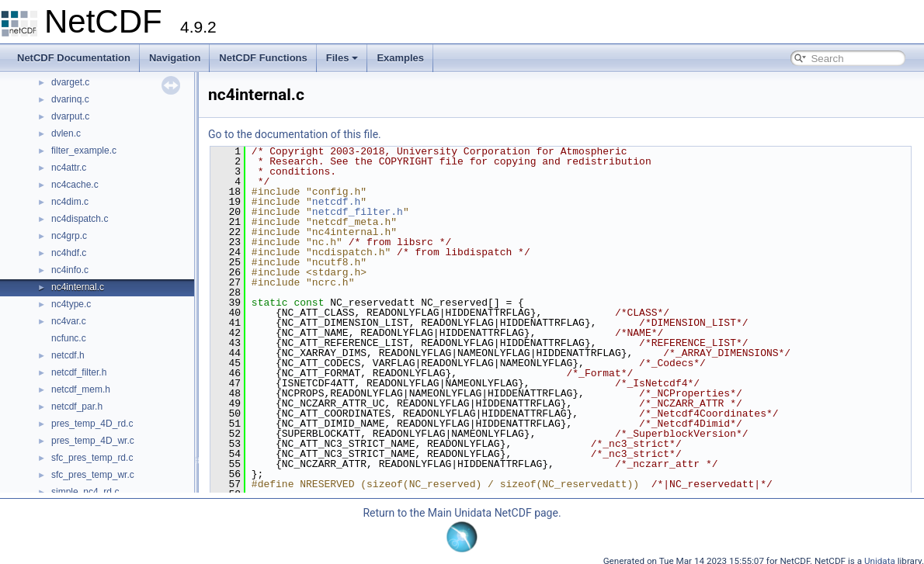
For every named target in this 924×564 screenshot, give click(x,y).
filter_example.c (84, 151)
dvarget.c (70, 82)
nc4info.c (70, 270)
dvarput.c (70, 116)
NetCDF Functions (263, 58)
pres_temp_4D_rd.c (92, 424)
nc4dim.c (70, 202)
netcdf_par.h (77, 407)
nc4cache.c (75, 185)
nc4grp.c (69, 236)
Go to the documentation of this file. (295, 134)
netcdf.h (68, 355)
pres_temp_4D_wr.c (93, 441)
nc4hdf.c (69, 253)
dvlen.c (66, 133)
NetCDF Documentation (74, 58)
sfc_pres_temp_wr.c (93, 475)
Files (342, 58)
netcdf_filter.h (79, 372)
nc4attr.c (69, 168)
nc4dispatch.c (80, 219)
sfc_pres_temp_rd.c (92, 458)
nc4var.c (69, 321)
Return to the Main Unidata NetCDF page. (462, 513)
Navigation (175, 58)
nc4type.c (71, 304)
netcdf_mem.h (81, 389)
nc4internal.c (78, 287)
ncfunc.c (69, 338)
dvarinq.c (70, 99)
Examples (400, 58)
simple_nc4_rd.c (85, 492)
